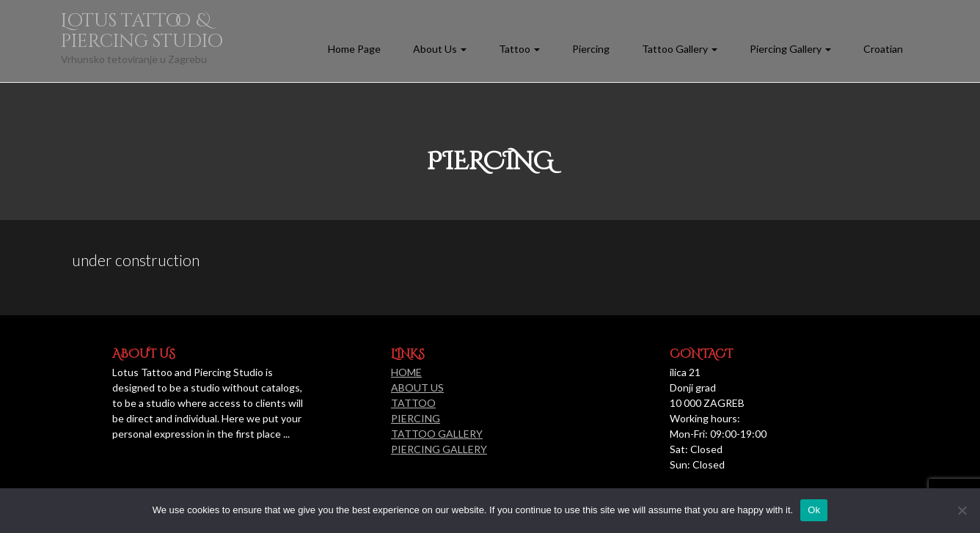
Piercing (591, 49)
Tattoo (519, 49)
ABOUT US (417, 387)
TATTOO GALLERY (437, 434)
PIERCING (416, 418)
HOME (406, 372)
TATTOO (413, 403)
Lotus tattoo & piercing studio (142, 31)
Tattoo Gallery (680, 49)
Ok (814, 510)
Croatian (883, 49)
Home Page (354, 49)
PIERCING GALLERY (439, 449)
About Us (440, 49)
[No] (962, 510)
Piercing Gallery (790, 49)
